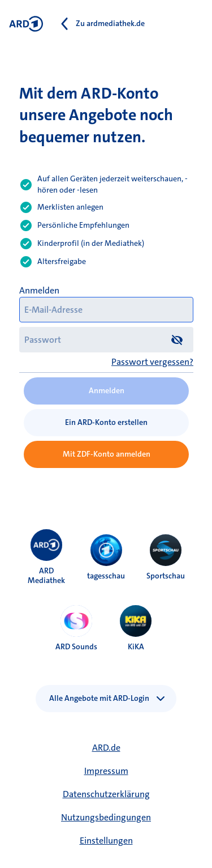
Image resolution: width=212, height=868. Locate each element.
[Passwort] (106, 340)
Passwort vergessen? (152, 362)
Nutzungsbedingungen (106, 817)
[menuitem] (46, 545)
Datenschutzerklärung (106, 794)
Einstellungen (106, 841)
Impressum (106, 771)
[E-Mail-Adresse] (106, 310)
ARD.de (106, 748)
